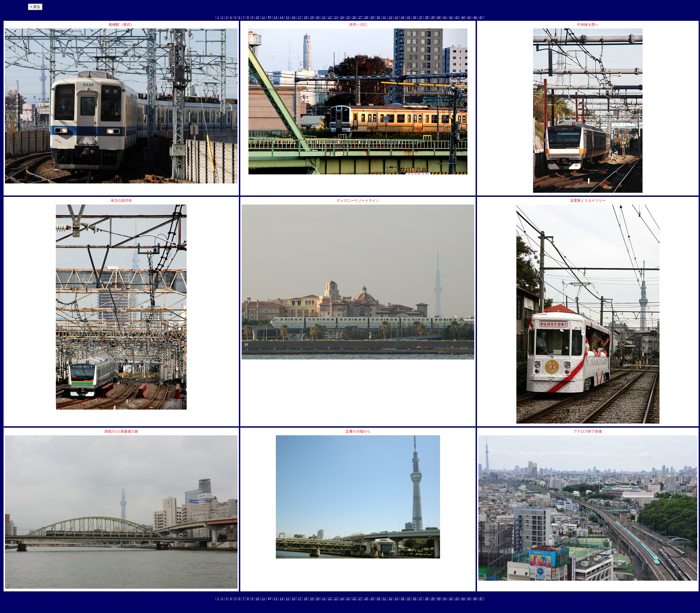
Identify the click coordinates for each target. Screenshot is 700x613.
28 (366, 17)
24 (342, 17)
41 (445, 17)
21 (324, 17)
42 (451, 17)
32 (390, 17)
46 (475, 17)
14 (281, 17)
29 (372, 17)
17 (300, 17)
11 (263, 17)
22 (330, 17)
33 (396, 17)
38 (427, 17)
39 (433, 17)
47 (481, 17)
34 (402, 17)
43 (457, 17)
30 (378, 17)
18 (306, 17)
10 (257, 17)
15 (287, 17)
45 (469, 17)
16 (293, 17)
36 (414, 17)
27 (360, 17)
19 (312, 17)
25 (348, 17)
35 (408, 17)
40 (439, 17)
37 (420, 17)
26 (354, 17)
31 (384, 17)
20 (318, 17)
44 (463, 17)
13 (275, 17)
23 (336, 17)
